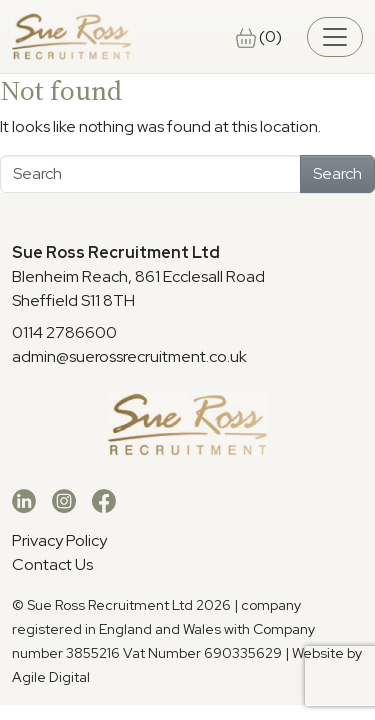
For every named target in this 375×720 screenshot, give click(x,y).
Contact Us (52, 564)
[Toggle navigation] (335, 37)
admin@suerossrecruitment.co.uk (129, 356)
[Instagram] (64, 500)
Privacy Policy (59, 540)
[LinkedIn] (24, 500)
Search (337, 173)
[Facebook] (104, 500)
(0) (259, 37)
